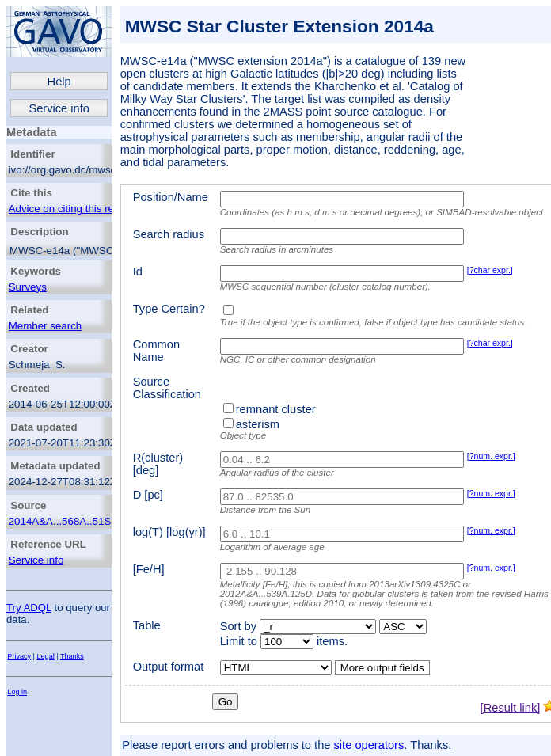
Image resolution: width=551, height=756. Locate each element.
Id (138, 272)
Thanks (72, 656)
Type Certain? (169, 309)
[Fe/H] (149, 569)
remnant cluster (276, 409)
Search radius (169, 234)
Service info (59, 108)
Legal (46, 656)
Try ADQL (29, 608)
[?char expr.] (490, 270)
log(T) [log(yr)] (169, 532)
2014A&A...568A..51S (60, 521)
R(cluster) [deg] (158, 464)
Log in (17, 692)
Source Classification (167, 388)
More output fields (382, 668)
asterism (258, 424)
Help (59, 82)
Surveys (28, 287)
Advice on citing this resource (77, 209)
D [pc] (148, 495)
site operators (369, 745)
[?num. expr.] (491, 456)
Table (147, 625)
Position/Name (171, 197)
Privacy (19, 656)
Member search (46, 326)
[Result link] (511, 708)
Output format (169, 667)
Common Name (156, 351)
